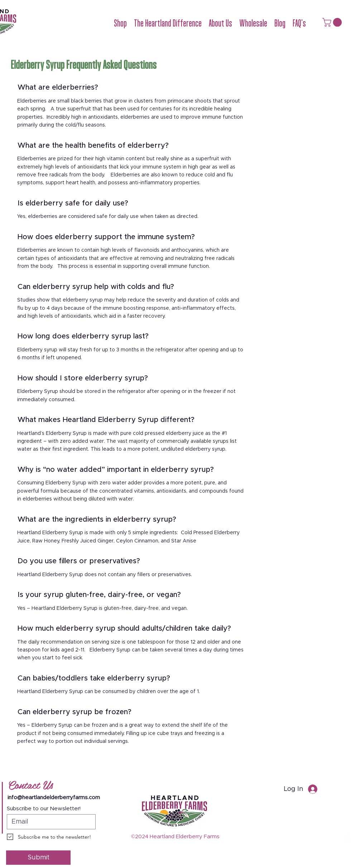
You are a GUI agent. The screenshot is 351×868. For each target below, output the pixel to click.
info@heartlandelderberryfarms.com (54, 798)
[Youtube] (347, 838)
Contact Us (30, 784)
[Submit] (38, 858)
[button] (120, 23)
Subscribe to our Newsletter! (44, 809)
